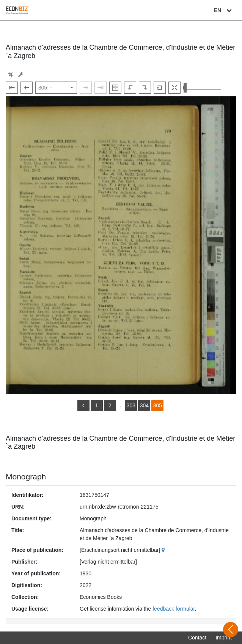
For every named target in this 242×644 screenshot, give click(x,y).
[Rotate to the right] (145, 88)
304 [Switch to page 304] (144, 405)
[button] (10, 75)
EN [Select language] (224, 10)
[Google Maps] (164, 550)
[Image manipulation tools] (21, 75)
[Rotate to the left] (130, 88)
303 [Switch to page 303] (131, 405)
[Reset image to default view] (160, 88)
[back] (83, 405)
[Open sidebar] (231, 630)
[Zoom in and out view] (202, 88)
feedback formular (174, 609)
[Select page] (56, 88)
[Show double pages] (115, 88)
